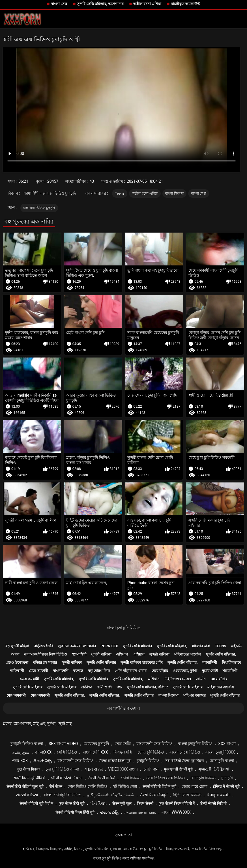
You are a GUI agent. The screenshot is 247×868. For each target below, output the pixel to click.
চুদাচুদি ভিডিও (148, 761)
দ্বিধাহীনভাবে (231, 662)
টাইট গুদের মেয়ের (178, 679)
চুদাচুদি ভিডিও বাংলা (27, 744)
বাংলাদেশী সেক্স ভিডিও (154, 744)
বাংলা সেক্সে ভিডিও (185, 752)
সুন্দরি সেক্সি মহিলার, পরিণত (148, 687)
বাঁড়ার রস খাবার (45, 662)
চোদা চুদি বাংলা (222, 761)
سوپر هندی (21, 752)
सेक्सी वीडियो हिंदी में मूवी (159, 786)
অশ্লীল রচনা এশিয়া (147, 4)
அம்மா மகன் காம (140, 812)
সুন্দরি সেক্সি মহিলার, (172, 646)
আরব (15, 654)
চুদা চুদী (227, 778)
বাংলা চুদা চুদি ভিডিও (123, 628)
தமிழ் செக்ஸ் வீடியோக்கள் (111, 795)
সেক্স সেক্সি (123, 744)
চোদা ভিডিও (131, 778)
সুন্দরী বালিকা (101, 654)
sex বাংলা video (63, 744)
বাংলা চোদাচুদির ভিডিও (62, 795)
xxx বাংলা (227, 744)
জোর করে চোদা (195, 786)
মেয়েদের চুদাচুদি (96, 744)
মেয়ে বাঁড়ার (160, 671)
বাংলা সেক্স (59, 4)
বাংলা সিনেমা (174, 193)
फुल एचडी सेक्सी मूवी (178, 769)
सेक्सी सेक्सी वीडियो (102, 778)
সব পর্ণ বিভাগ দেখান (123, 708)
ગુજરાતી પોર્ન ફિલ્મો (214, 769)
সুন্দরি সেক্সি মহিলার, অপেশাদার (100, 4)
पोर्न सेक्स (55, 786)
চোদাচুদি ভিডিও (203, 778)
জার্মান (201, 679)
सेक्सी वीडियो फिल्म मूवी (115, 761)
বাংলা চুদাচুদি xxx (220, 752)
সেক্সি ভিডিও (67, 752)
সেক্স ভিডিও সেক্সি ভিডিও (87, 786)
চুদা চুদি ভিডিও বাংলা (62, 769)
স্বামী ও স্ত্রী (104, 687)
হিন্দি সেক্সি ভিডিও (187, 795)
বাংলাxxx (43, 752)
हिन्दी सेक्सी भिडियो (213, 803)
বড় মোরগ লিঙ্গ (99, 671)
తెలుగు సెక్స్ (43, 761)
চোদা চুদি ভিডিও (151, 752)
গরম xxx (20, 761)
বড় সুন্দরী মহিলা (17, 646)
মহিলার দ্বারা (201, 646)
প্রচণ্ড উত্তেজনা (17, 662)
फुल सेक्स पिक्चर (28, 769)
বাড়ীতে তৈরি (44, 646)
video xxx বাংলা (123, 769)
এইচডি (236, 646)
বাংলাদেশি (61, 671)
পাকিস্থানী (17, 671)
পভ (119, 687)
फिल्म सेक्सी (145, 803)
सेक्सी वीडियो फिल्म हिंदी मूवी (75, 812)
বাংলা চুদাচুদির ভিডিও (195, 744)
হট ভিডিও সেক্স (125, 786)
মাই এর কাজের (194, 695)
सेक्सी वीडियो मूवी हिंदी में (36, 803)
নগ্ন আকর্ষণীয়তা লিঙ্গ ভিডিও (46, 654)
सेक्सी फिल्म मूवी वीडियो (29, 778)
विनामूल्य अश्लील (218, 795)
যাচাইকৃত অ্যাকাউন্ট (185, 4)
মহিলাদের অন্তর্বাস (188, 654)
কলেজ (78, 671)
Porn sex (109, 646)
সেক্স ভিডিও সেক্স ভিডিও (166, 778)
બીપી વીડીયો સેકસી (67, 778)
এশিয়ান (122, 654)
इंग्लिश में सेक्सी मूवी (226, 786)
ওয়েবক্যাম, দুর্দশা (185, 671)
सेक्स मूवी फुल (122, 803)
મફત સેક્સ (94, 769)
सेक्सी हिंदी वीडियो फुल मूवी (25, 786)
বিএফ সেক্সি (123, 752)
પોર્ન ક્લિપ (98, 803)
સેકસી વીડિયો (27, 795)
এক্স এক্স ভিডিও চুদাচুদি (39, 208)
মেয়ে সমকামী (38, 671)
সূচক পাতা (123, 835)
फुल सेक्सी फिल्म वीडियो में (177, 803)
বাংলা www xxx (176, 812)
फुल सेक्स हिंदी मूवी (72, 803)
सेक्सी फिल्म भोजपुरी (154, 795)
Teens (120, 193)
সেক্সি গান (151, 769)
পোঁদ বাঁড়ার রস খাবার (131, 671)
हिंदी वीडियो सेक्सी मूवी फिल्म (184, 761)
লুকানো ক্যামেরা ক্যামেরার (77, 646)
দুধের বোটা (210, 671)
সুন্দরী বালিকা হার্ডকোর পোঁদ (142, 662)
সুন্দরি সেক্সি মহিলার (137, 646)
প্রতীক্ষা (87, 687)
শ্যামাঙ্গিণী (79, 654)
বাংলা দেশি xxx (95, 752)
